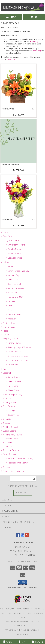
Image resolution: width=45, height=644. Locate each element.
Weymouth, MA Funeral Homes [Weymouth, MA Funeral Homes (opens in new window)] (15, 609)
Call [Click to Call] (7, 642)
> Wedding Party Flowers (12, 435)
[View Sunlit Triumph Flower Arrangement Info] (18, 197)
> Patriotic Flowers (9, 323)
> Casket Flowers (13, 352)
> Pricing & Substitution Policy (14, 471)
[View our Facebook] (18, 536)
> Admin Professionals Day (17, 271)
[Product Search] (23, 479)
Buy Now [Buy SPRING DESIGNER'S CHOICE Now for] (18, 170)
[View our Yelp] (27, 536)
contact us (11, 59)
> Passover (11, 319)
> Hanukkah (11, 301)
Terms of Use (23, 634)
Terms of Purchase (30, 630)
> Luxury (5, 335)
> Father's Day (12, 280)
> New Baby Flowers (15, 253)
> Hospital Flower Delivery (17, 463)
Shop (11, 17)
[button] (22, 583)
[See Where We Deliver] (23, 493)
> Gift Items (6, 398)
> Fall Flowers (12, 386)
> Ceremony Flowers (10, 439)
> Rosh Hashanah (14, 284)
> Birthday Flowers (14, 249)
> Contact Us (7, 446)
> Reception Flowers (10, 450)
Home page (34, 42)
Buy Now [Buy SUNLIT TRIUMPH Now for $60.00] (18, 226)
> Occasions (6, 236)
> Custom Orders (9, 431)
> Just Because (12, 240)
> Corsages (11, 411)
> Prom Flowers (8, 406)
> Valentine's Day (13, 314)
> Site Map (6, 467)
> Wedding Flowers (9, 402)
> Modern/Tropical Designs (13, 395)
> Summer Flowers (14, 382)
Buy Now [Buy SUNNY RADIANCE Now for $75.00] (18, 115)
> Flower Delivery (9, 454)
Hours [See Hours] (37, 642)
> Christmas (11, 310)
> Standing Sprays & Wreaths (18, 347)
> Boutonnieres (13, 415)
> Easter (10, 267)
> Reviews (5, 423)
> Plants (5, 369)
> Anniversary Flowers (15, 245)
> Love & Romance (9, 327)
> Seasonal (6, 373)
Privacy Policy (12, 630)
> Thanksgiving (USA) (15, 297)
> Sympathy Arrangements (17, 356)
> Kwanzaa (11, 306)
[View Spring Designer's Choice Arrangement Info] (18, 141)
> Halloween (11, 293)
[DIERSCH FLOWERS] (22, 10)
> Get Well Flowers (14, 258)
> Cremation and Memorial (17, 360)
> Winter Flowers (13, 390)
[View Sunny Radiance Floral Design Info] (18, 86)
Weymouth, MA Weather (17, 622)
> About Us (6, 419)
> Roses (5, 331)
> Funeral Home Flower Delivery (20, 458)
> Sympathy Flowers (10, 339)
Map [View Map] (23, 642)
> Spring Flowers (13, 377)
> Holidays (6, 262)
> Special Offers (8, 442)
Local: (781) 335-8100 (23, 555)
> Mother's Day (13, 275)
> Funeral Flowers (14, 343)
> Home (5, 232)
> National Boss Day (15, 288)
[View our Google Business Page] (23, 536)
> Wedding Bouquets (10, 427)
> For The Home (13, 365)
